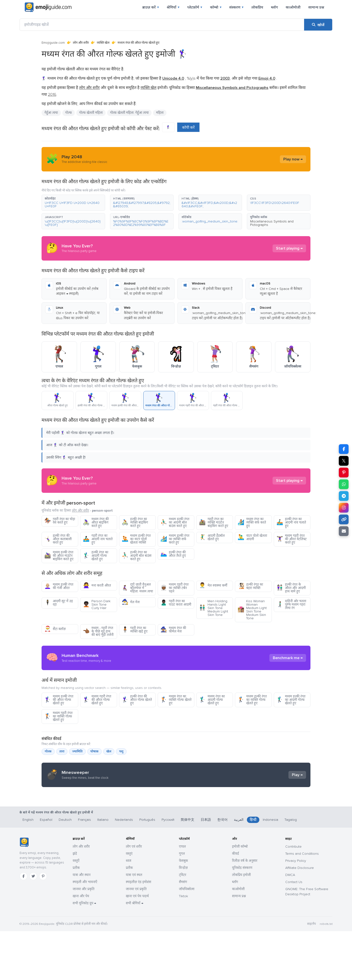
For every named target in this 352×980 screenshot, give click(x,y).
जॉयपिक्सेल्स (187, 938)
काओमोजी (293, 7)
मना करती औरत (97, 585)
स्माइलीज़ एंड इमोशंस (139, 931)
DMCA (290, 924)
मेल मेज (131, 602)
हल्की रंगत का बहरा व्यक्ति (250, 586)
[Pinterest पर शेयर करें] (344, 473)
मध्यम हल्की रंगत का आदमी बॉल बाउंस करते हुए (175, 522)
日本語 (206, 869)
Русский (168, 869)
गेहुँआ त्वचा (51, 113)
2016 (52, 95)
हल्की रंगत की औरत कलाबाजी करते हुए (58, 539)
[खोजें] (318, 25)
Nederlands (124, 869)
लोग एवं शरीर (134, 895)
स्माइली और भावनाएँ (85, 931)
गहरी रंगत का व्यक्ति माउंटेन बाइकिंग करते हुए (214, 522)
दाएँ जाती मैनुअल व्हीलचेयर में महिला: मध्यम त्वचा (137, 588)
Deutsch (65, 869)
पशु (121, 751)
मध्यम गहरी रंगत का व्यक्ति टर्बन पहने (174, 588)
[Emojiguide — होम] (24, 891)
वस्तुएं (129, 902)
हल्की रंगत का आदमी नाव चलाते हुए (291, 522)
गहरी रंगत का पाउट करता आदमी (176, 603)
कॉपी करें (188, 127)
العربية (239, 869)
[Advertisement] (176, 830)
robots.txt (326, 973)
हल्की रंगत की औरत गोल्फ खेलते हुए (137, 700)
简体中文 (187, 869)
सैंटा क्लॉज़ (55, 629)
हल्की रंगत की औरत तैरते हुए (173, 554)
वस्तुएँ (76, 910)
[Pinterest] (43, 925)
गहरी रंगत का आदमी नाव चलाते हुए (98, 539)
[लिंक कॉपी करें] (344, 519)
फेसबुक (183, 910)
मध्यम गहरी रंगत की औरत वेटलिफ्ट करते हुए (292, 539)
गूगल (182, 902)
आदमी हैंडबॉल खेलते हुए (212, 537)
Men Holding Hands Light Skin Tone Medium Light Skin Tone (214, 608)
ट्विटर (183, 924)
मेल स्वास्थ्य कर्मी (213, 585)
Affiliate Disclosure (300, 917)
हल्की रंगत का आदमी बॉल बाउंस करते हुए (137, 556)
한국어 (222, 869)
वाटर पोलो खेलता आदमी (252, 537)
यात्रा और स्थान (82, 924)
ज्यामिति (77, 751)
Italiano (103, 869)
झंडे (75, 902)
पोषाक (94, 751)
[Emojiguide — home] (48, 7)
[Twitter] (33, 925)
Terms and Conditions (302, 902)
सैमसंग (183, 931)
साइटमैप (311, 973)
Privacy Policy (296, 910)
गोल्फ (69, 113)
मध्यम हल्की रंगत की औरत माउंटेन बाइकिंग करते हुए (59, 556)
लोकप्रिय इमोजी (241, 924)
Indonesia (270, 869)
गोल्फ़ (48, 751)
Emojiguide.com (53, 43)
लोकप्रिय (257, 7)
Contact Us (294, 931)
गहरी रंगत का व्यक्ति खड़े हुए (135, 630)
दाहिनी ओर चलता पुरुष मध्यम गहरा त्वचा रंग (291, 605)
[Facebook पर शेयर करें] (344, 449)
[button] (73, 203)
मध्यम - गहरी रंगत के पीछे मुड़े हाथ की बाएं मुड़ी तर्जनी (98, 631)
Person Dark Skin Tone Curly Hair (97, 605)
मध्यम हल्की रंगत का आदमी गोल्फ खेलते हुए (291, 700)
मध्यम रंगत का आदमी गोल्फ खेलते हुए (212, 700)
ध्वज (129, 910)
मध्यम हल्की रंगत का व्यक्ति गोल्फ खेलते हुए (252, 700)
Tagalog (291, 869)
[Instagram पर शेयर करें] (344, 508)
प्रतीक (76, 917)
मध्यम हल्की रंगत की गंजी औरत (59, 586)
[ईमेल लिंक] (344, 531)
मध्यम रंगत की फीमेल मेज (173, 630)
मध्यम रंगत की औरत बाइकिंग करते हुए (96, 522)
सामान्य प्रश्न (316, 7)
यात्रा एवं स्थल (134, 924)
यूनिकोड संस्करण (242, 917)
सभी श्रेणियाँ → (135, 952)
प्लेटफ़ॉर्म (195, 7)
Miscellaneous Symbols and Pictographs (272, 223)
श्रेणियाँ (173, 7)
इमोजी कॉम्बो (240, 895)
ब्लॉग (274, 7)
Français (84, 869)
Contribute (293, 895)
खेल (109, 751)
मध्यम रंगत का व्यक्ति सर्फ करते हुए (252, 522)
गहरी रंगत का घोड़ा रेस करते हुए (60, 521)
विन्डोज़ (183, 917)
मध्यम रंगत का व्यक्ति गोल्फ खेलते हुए (176, 700)
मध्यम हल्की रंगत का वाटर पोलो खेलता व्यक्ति (136, 539)
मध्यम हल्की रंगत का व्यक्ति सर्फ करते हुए (175, 539)
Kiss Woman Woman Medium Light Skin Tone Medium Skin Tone (252, 610)
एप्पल (182, 895)
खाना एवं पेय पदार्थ (137, 945)
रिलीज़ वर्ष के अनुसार (245, 910)
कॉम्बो (216, 7)
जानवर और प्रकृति (83, 938)
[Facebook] (23, 925)
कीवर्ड (235, 902)
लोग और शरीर (81, 43)
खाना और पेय (81, 945)
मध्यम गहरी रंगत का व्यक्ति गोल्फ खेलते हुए (58, 716)
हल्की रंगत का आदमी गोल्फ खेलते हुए (96, 556)
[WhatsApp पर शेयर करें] (344, 484)
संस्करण (236, 7)
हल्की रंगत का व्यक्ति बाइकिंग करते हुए (135, 522)
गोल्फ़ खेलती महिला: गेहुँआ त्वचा (129, 113)
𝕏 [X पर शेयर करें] (344, 461)
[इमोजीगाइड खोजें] (162, 25)
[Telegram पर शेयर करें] (344, 496)
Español (46, 869)
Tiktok (183, 945)
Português (147, 869)
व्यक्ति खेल (103, 43)
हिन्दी (253, 869)
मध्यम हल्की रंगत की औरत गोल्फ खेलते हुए (59, 700)
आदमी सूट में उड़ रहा (59, 603)
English (28, 869)
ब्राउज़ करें (151, 7)
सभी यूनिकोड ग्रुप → (84, 952)
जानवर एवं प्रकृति (136, 938)
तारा (62, 751)
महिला (160, 113)
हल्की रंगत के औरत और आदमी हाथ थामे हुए (291, 588)
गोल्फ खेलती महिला (91, 113)
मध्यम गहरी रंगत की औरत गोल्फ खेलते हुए (97, 700)
